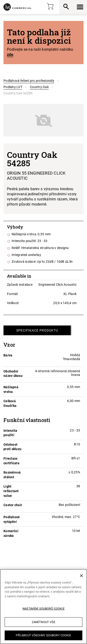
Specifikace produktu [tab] (37, 330)
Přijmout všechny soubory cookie (43, 635)
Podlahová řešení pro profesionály (29, 81)
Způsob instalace (20, 285)
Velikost (13, 303)
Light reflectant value (11, 491)
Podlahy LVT (13, 87)
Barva (8, 355)
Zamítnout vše (43, 622)
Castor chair (13, 505)
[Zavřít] (81, 576)
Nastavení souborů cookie (43, 609)
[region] (43, 607)
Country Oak (39, 87)
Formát (13, 294)
